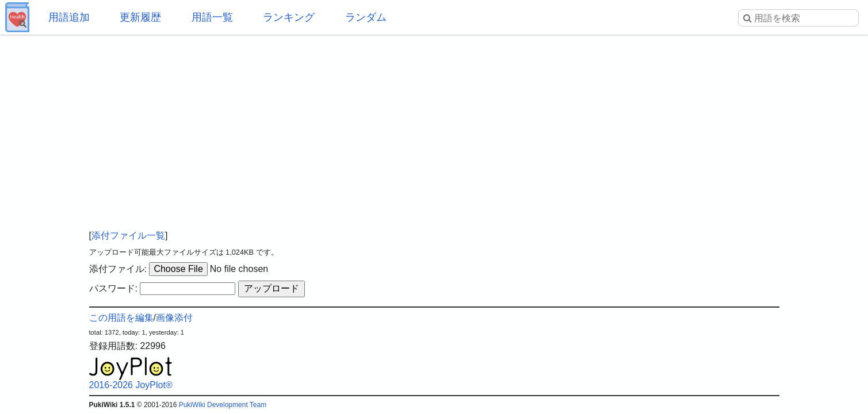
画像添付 (174, 318)
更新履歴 (140, 17)
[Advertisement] (434, 126)
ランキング (289, 17)
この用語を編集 (121, 318)
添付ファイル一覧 (128, 235)
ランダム (366, 17)
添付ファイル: (118, 269)
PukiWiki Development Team (223, 405)
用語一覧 (212, 17)
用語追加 (69, 17)
